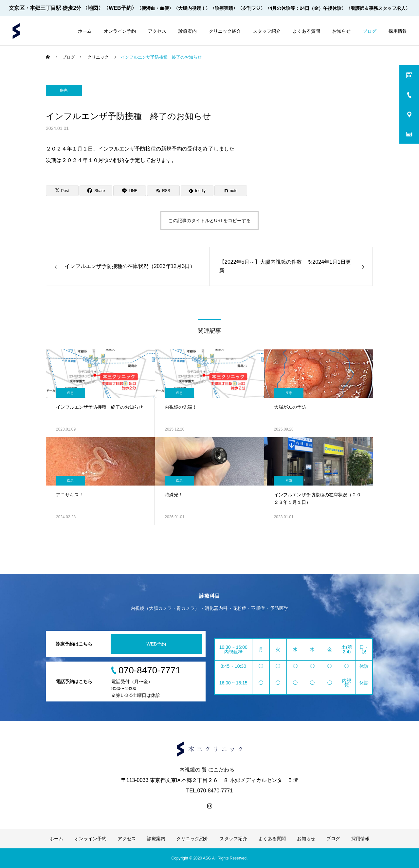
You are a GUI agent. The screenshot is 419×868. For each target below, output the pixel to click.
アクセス (157, 31)
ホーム (85, 31)
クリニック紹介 (225, 31)
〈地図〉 (93, 8)
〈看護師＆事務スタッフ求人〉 (378, 8)
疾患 (64, 90)
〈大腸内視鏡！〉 (192, 8)
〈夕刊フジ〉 (251, 8)
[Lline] (130, 191)
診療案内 (188, 31)
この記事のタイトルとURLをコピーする (209, 221)
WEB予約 (156, 644)
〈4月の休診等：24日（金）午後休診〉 (306, 8)
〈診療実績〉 (224, 8)
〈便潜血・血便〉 (155, 8)
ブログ (370, 31)
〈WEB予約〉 (120, 8)
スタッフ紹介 (267, 31)
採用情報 (398, 31)
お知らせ (341, 31)
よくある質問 (306, 31)
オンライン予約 (120, 31)
